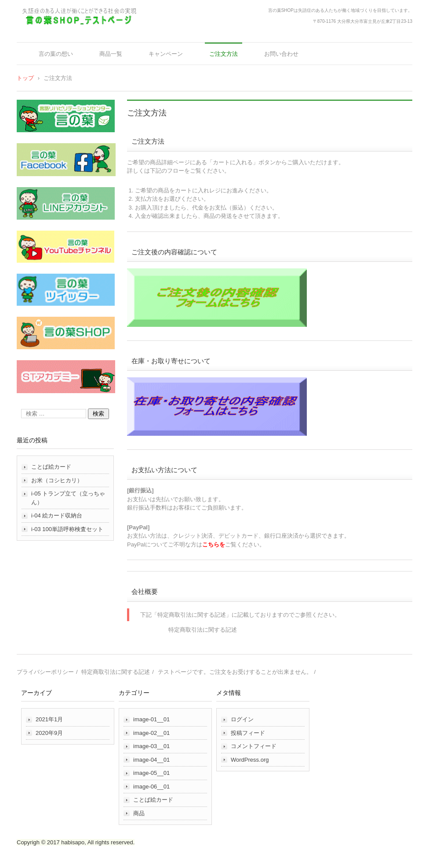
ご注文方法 (224, 54)
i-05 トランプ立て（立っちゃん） (68, 498)
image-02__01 (151, 733)
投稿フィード (248, 733)
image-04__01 (151, 760)
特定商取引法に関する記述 (203, 630)
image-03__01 (151, 746)
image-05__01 (151, 773)
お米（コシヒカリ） (57, 480)
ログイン (242, 719)
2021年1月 (49, 719)
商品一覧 (111, 54)
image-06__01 (151, 787)
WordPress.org (250, 760)
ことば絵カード (51, 467)
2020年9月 (49, 733)
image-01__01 (151, 719)
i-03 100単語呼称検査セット (67, 529)
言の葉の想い (56, 54)
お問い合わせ (281, 54)
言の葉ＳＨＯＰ (47, 32)
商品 (139, 813)
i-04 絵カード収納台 (57, 515)
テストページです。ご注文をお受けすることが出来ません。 (235, 672)
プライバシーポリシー (45, 672)
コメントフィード (254, 746)
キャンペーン (166, 54)
